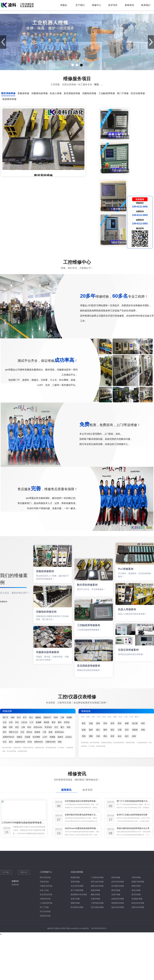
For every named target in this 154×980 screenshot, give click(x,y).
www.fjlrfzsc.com (77, 859)
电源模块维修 (45, 846)
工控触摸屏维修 (46, 834)
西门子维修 (44, 838)
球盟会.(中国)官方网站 (63, 859)
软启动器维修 (45, 842)
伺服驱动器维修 (46, 817)
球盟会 (64, 5)
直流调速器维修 (46, 825)
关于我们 (80, 5)
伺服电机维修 (45, 829)
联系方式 (24, 803)
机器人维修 (44, 821)
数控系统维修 (45, 808)
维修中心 (97, 5)
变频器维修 (44, 812)
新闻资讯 (129, 5)
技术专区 (113, 5)
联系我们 (146, 5)
